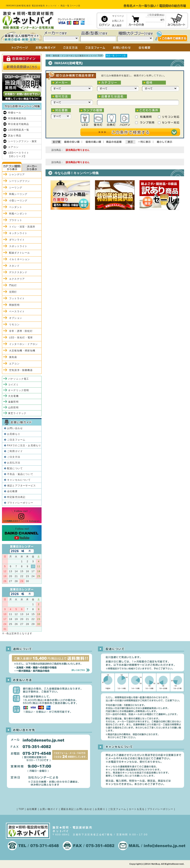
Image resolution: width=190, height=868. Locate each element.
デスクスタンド (18, 272)
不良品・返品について (20, 474)
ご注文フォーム (16, 440)
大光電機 (13, 396)
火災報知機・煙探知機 (22, 351)
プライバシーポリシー (20, 503)
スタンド (14, 266)
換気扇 (13, 357)
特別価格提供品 (17, 118)
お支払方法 (14, 463)
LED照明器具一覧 (19, 130)
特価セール (15, 113)
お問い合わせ (15, 428)
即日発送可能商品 (19, 124)
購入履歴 (117, 25)
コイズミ (13, 385)
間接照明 (14, 305)
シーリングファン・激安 (22, 141)
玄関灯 (13, 292)
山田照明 (13, 408)
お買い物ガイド (49, 809)
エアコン (13, 147)
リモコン (14, 325)
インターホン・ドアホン (23, 344)
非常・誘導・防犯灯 (21, 331)
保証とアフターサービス (21, 486)
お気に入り (118, 21)
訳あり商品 (15, 136)
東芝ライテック (17, 413)
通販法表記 (67, 809)
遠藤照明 (13, 402)
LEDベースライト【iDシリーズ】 (19, 155)
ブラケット (16, 220)
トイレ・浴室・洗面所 (22, 227)
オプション (16, 318)
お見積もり (14, 434)
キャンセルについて (19, 480)
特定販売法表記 (16, 497)
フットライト (17, 298)
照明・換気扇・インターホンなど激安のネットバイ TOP (74, 56)
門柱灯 (13, 285)
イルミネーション (20, 259)
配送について (15, 468)
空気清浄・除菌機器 (21, 370)
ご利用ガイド (15, 451)
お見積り (100, 809)
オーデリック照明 (19, 390)
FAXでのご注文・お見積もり (24, 445)
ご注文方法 (14, 457)
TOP (21, 809)
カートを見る (137, 809)
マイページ (118, 16)
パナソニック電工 (19, 379)
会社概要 (12, 491)
